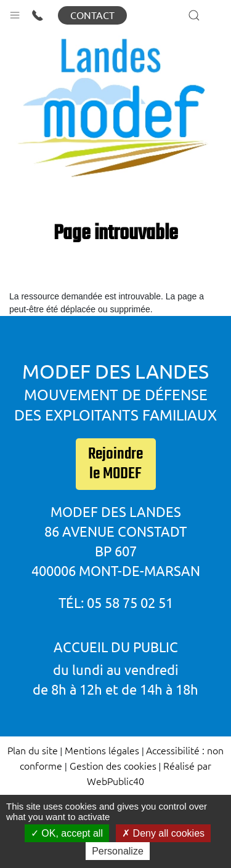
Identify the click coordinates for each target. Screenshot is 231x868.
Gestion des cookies (113, 765)
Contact (92, 15)
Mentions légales (102, 750)
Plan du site (33, 750)
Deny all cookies (163, 833)
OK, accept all (67, 833)
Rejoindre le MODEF (115, 464)
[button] (15, 12)
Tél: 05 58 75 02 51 (116, 603)
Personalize (118, 851)
